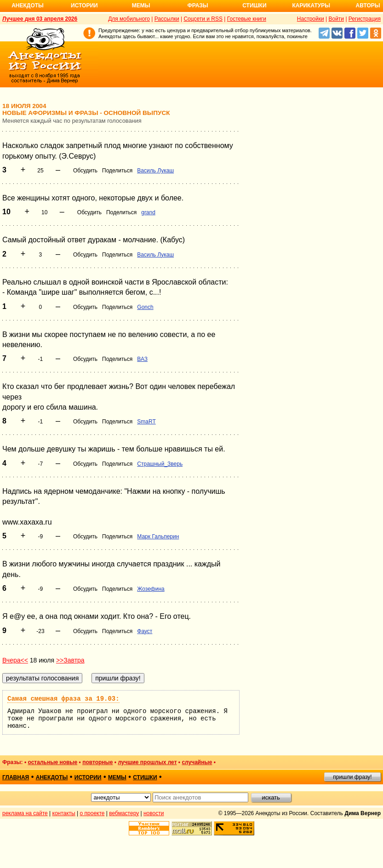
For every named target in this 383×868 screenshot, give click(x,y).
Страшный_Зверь (160, 464)
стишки (145, 777)
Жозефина (151, 589)
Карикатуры (311, 6)
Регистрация (365, 19)
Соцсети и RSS (203, 19)
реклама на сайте (25, 813)
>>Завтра (70, 660)
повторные (97, 762)
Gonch (145, 307)
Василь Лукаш (155, 171)
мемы (117, 777)
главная (16, 777)
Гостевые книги (247, 19)
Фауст (145, 631)
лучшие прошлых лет (147, 762)
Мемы (141, 6)
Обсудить (85, 171)
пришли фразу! (352, 777)
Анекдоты (28, 6)
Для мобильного (129, 19)
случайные (197, 762)
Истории (84, 6)
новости (154, 813)
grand (148, 212)
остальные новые (52, 762)
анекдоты (52, 777)
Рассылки (167, 19)
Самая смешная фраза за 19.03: (63, 699)
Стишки (254, 6)
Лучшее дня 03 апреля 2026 (40, 19)
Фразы (197, 6)
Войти (336, 19)
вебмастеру (124, 813)
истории (88, 777)
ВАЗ (142, 359)
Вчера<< (15, 660)
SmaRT (146, 422)
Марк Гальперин (158, 537)
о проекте (92, 813)
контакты (64, 813)
